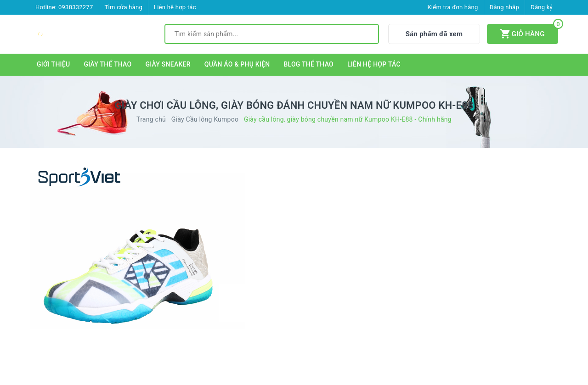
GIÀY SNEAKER (168, 64)
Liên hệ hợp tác (175, 7)
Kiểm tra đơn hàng (452, 7)
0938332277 (76, 7)
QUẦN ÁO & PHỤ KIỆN (237, 64)
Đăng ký (542, 7)
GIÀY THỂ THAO (107, 64)
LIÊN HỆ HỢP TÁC (374, 64)
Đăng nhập (504, 7)
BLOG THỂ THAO (309, 64)
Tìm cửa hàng (124, 7)
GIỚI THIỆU (53, 64)
